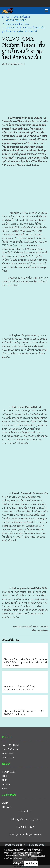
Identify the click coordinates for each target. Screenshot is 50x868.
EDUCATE (6, 807)
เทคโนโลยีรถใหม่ (10, 749)
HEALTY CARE (9, 772)
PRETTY (6, 789)
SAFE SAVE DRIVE (11, 745)
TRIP (4, 780)
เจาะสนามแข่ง (9, 758)
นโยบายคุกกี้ (19, 858)
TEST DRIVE (8, 753)
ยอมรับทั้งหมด (31, 863)
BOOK (5, 776)
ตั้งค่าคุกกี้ (17, 863)
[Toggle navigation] (47, 10)
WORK (5, 803)
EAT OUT (6, 784)
